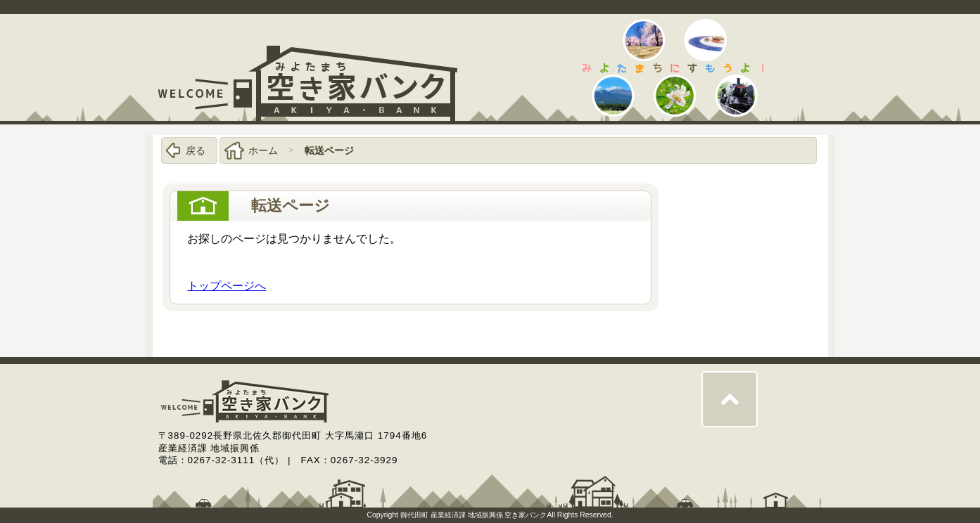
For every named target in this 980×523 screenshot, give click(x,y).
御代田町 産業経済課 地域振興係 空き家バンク (474, 515)
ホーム (263, 150)
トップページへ (227, 286)
